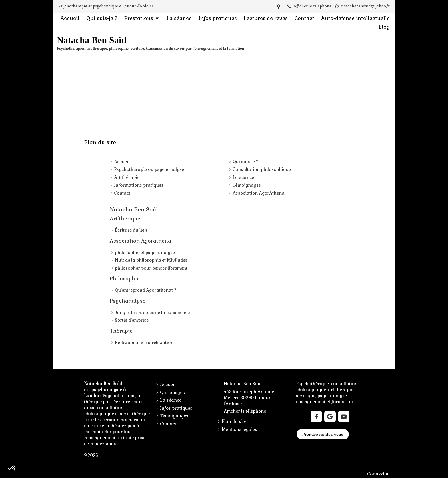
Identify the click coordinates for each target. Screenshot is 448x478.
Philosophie (125, 278)
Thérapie (121, 331)
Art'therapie (125, 218)
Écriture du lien (131, 230)
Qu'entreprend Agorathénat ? (146, 290)
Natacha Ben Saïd (134, 209)
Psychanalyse (128, 301)
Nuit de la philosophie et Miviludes (151, 260)
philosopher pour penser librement (151, 268)
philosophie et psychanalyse (145, 252)
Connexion (378, 474)
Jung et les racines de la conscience (152, 312)
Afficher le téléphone (313, 6)
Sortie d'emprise (132, 320)
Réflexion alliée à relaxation (144, 342)
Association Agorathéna (140, 241)
